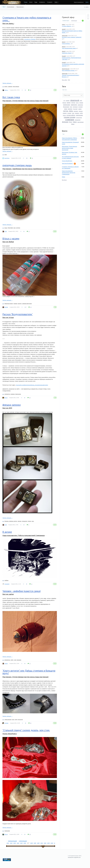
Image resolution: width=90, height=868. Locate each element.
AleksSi (64, 42)
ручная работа (71, 115)
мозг (15, 228)
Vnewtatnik (7, 584)
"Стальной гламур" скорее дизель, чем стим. (26, 730)
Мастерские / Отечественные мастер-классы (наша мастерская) (69, 148)
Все (4, 7)
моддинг (76, 111)
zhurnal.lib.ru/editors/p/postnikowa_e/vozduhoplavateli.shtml (32, 385)
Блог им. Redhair (8, 242)
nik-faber (6, 723)
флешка (65, 122)
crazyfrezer (7, 158)
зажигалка (74, 105)
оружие (69, 113)
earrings (20, 304)
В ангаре (7, 532)
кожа (66, 109)
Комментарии (66, 21)
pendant (15, 304)
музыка (81, 111)
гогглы (73, 103)
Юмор (73, 124)
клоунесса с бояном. (30, 39)
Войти (87, 2)
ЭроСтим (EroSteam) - (68, 163)
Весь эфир (65, 80)
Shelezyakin (65, 36)
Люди (36, 2)
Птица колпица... (66, 44)
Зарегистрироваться (79, 2)
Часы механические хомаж (69, 48)
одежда (65, 113)
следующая (23, 841)
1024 (18, 843)
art (64, 101)
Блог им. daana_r (8, 23)
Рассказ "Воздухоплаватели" (18, 314)
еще (56, 2)
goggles (68, 101)
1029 (35, 843)
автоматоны (7, 660)
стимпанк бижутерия (27, 304)
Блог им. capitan (8, 594)
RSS (69, 80)
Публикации (74, 21)
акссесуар (20, 719)
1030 (38, 843)
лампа (80, 109)
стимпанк (70, 120)
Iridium (63, 24)
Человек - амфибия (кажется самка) (22, 591)
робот (81, 113)
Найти (87, 7)
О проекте (50, 2)
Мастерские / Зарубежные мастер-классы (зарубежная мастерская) (27, 169)
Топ (63, 134)
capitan (6, 663)
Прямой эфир (68, 17)
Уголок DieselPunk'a (67, 161)
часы (75, 122)
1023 (15, 843)
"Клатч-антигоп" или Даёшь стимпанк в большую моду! (29, 672)
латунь (66, 111)
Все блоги (64, 180)
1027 (28, 843)
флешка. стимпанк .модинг (11, 521)
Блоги (31, 2)
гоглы (77, 103)
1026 (25, 843)
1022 (11, 843)
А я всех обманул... (67, 26)
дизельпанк (67, 105)
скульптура (79, 118)
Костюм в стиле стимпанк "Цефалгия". (72, 37)
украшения (78, 120)
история (80, 107)
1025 (21, 843)
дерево (81, 103)
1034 (52, 843)
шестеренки (80, 122)
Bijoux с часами (11, 238)
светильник (79, 115)
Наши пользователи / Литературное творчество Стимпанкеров (69, 173)
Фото (71, 122)
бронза (64, 103)
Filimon (6, 834)
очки (73, 113)
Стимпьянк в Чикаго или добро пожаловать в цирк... (27, 19)
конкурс (70, 109)
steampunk (75, 100)
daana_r (6, 90)
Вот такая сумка (11, 97)
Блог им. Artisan (8, 317)
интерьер (75, 107)
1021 (8, 843)
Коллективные (11, 7)
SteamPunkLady (66, 69)
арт (81, 100)
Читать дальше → (7, 83)
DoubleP (64, 56)
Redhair (6, 307)
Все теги (65, 90)
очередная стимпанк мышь (17, 165)
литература (7, 394)
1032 (45, 843)
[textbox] (73, 95)
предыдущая (12, 841)
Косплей (75, 109)
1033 (48, 843)
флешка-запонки (12, 405)
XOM (6, 231)
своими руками (70, 117)
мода (16, 719)
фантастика (18, 394)
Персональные (20, 7)
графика (6, 580)
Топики (26, 2)
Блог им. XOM (7, 408)
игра (71, 107)
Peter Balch (10, 228)
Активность (42, 2)
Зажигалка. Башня (67, 53)
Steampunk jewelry (9, 304)
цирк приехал (16, 86)
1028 (31, 843)
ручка (64, 115)
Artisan (6, 398)
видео (69, 103)
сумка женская (8, 719)
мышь (6, 228)
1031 (42, 843)
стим (15, 660)
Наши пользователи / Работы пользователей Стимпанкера (24, 535)
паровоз (77, 113)
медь (71, 111)
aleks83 (64, 29)
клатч (13, 719)
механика (19, 660)
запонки (19, 521)
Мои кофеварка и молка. (68, 70)
